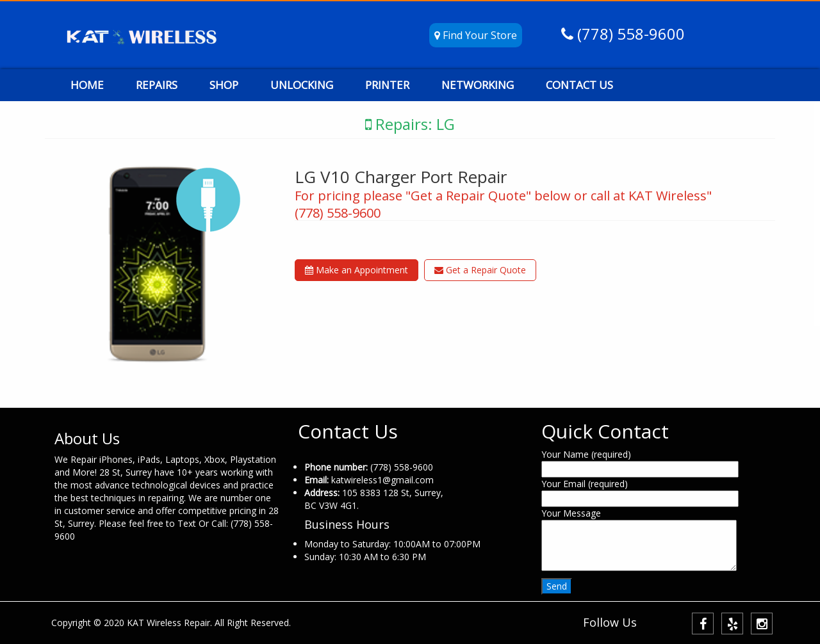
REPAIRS (157, 85)
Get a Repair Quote (480, 270)
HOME (87, 85)
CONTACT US (579, 85)
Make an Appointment (357, 270)
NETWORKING (478, 85)
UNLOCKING (302, 85)
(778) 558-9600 (629, 34)
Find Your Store (476, 35)
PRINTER (387, 85)
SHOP (224, 85)
